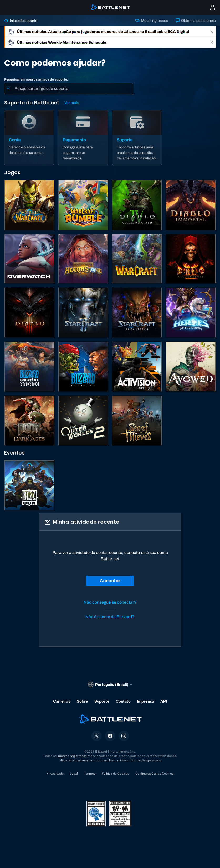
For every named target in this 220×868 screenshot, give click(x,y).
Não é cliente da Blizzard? (110, 617)
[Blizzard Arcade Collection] (29, 366)
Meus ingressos (152, 21)
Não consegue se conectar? (110, 602)
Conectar (110, 581)
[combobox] (69, 89)
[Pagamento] (83, 138)
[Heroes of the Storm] (191, 313)
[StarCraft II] (83, 313)
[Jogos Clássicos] (83, 366)
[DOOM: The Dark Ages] (29, 420)
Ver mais (71, 103)
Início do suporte (21, 21)
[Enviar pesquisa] (8, 89)
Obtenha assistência (196, 21)
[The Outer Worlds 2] (83, 420)
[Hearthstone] (83, 259)
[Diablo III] (29, 313)
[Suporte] (137, 138)
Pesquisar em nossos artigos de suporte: (36, 79)
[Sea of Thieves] (137, 420)
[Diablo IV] (137, 205)
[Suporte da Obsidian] (191, 366)
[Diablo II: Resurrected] (191, 259)
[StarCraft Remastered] (137, 313)
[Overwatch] (29, 259)
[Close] (212, 31)
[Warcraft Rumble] (83, 205)
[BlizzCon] (29, 485)
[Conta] (29, 138)
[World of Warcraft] (29, 205)
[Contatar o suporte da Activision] (137, 366)
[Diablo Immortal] (191, 205)
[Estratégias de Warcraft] (137, 259)
